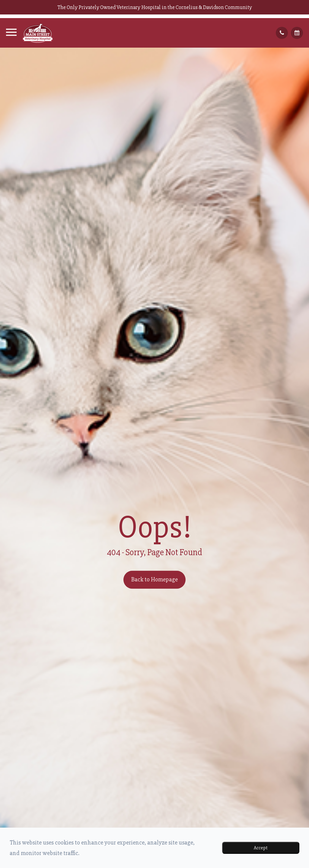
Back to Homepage (154, 580)
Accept (261, 848)
